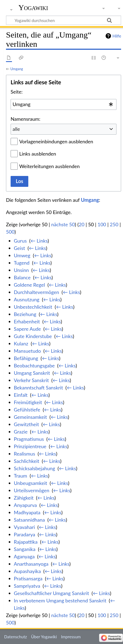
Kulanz (21, 343)
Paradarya (24, 534)
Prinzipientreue (30, 446)
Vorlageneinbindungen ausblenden (56, 141)
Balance (22, 277)
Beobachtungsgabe (34, 366)
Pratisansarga (28, 578)
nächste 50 (63, 224)
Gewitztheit (26, 424)
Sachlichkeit (27, 461)
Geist (19, 248)
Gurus (20, 241)
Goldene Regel (29, 285)
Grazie (21, 432)
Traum (21, 476)
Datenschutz (16, 637)
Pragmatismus (29, 439)
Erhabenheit (27, 321)
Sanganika (25, 549)
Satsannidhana (29, 520)
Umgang (17, 69)
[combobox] (64, 104)
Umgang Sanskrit (32, 373)
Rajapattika (26, 542)
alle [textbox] (16, 129)
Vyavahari (24, 527)
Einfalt (21, 395)
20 (82, 224)
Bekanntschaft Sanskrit (39, 388)
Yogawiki (33, 7)
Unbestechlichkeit (33, 307)
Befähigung (26, 358)
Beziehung (25, 314)
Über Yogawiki (44, 637)
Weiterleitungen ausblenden (50, 166)
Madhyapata (27, 512)
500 (10, 232)
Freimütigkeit (28, 402)
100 (102, 224)
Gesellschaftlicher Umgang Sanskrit (51, 593)
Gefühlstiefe (27, 410)
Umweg (22, 255)
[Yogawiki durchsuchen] (64, 20)
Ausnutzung (27, 299)
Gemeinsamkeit (30, 417)
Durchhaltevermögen (36, 292)
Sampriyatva (27, 586)
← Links (39, 241)
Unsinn (21, 270)
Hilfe (117, 36)
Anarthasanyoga (31, 564)
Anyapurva (25, 505)
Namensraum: (25, 119)
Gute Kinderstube (33, 336)
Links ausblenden (38, 154)
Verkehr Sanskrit (31, 380)
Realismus (24, 454)
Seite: (17, 92)
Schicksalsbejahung (35, 468)
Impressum (71, 637)
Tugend (22, 263)
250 (114, 224)
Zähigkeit (24, 498)
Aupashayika (27, 571)
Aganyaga (24, 556)
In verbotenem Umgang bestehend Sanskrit (60, 600)
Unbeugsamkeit (30, 483)
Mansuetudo (27, 351)
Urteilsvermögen (32, 490)
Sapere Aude (27, 329)
